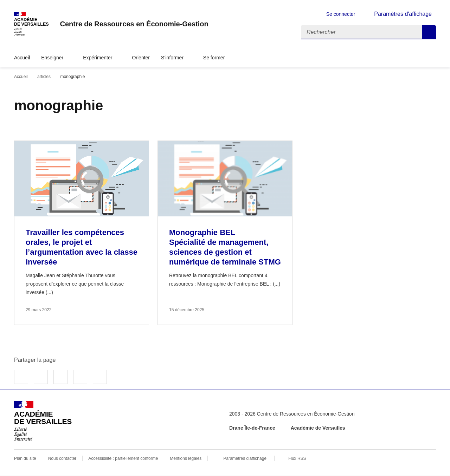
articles (44, 77)
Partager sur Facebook (21, 377)
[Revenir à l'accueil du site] (43, 421)
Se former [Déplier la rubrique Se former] (214, 58)
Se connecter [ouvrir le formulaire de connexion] (341, 14)
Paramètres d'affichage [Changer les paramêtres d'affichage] (403, 14)
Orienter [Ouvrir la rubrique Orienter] (141, 58)
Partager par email (80, 377)
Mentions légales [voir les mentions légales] (186, 458)
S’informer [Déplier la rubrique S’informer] (172, 58)
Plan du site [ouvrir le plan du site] (25, 458)
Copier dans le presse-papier (100, 377)
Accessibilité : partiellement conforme (123, 458)
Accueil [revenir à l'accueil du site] (22, 58)
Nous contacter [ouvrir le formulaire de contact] (62, 458)
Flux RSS (297, 458)
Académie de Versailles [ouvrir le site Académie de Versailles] (318, 428)
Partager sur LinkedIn (60, 377)
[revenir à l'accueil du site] (134, 24)
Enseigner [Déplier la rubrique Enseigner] (52, 58)
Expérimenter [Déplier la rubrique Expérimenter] (98, 58)
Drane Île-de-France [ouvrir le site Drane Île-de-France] (252, 428)
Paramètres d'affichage (245, 458)
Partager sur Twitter (41, 377)
